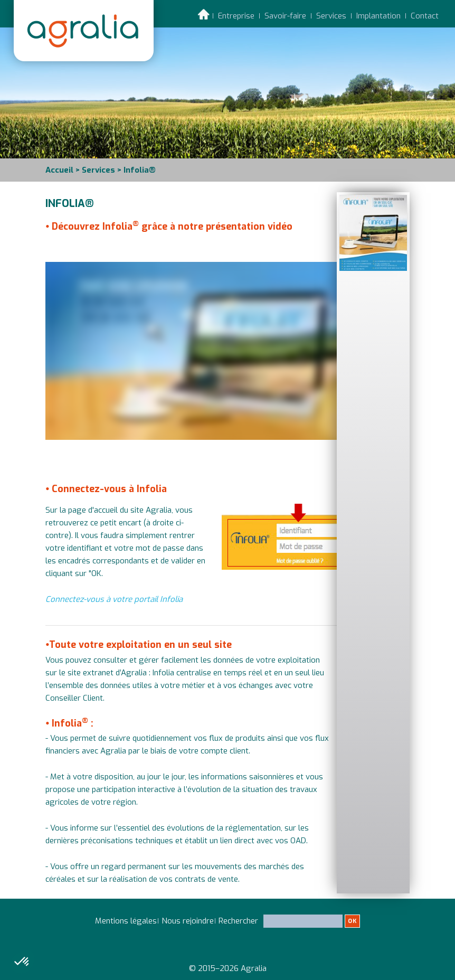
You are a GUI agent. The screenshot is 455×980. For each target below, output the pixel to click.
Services (331, 16)
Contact (425, 16)
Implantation (378, 16)
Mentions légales (126, 921)
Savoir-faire (285, 16)
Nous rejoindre (188, 921)
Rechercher (289, 925)
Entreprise (236, 16)
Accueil (59, 170)
